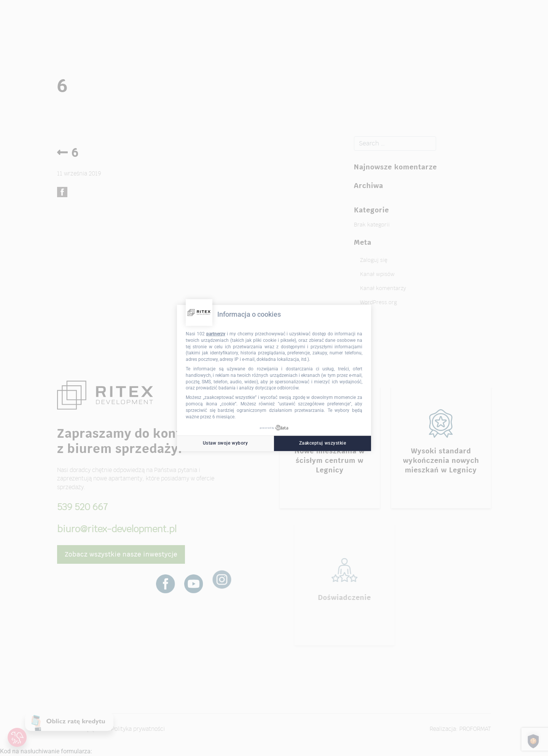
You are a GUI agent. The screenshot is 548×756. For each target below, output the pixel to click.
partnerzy (216, 334)
